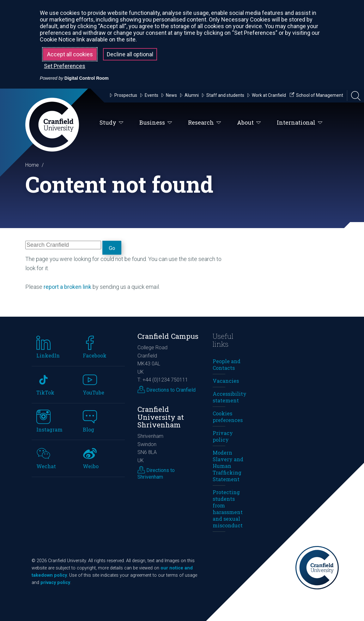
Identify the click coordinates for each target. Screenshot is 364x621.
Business (156, 123)
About (249, 123)
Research (205, 123)
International (300, 123)
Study (112, 123)
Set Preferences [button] (65, 66)
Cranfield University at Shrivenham (161, 417)
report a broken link (67, 287)
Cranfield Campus (168, 336)
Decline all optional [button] (130, 54)
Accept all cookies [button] (70, 54)
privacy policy (55, 583)
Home (32, 165)
